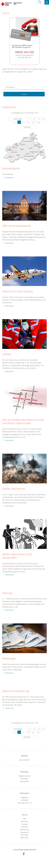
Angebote (25, 797)
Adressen (25, 821)
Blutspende (24, 781)
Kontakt (24, 824)
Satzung (7, 593)
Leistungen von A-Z (24, 803)
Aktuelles (25, 800)
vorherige (18, 119)
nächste (27, 127)
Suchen (24, 94)
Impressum (24, 832)
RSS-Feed (25, 835)
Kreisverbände (11, 168)
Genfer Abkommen (14, 489)
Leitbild (7, 354)
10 (38, 122)
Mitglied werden (25, 776)
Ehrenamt (24, 779)
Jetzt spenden (24, 760)
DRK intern (25, 838)
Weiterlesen (10, 177)
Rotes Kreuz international (17, 291)
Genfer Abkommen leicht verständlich (17, 556)
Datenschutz (25, 830)
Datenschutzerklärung (16, 691)
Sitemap (24, 827)
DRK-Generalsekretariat (17, 226)
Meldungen (9, 659)
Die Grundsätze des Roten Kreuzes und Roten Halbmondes (23, 422)
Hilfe (24, 819)
